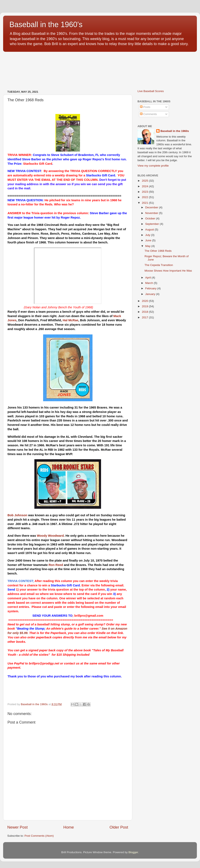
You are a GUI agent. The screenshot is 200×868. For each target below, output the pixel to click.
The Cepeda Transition (159, 265)
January (151, 294)
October (151, 218)
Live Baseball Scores (151, 91)
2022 (145, 197)
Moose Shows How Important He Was (168, 271)
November (152, 213)
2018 (145, 312)
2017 (145, 317)
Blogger (133, 852)
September (152, 224)
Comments (148, 114)
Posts (145, 107)
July (148, 235)
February (151, 288)
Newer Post (17, 827)
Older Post (119, 827)
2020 (145, 301)
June (149, 240)
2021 (145, 203)
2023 (145, 192)
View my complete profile (153, 166)
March (149, 283)
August (150, 230)
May (148, 246)
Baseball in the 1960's (46, 25)
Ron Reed (56, 565)
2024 (145, 186)
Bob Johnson (17, 515)
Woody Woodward (50, 536)
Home (69, 827)
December (152, 207)
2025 (145, 181)
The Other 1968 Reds (158, 251)
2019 (145, 306)
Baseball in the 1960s (175, 131)
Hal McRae (71, 320)
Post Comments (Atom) (39, 836)
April (148, 278)
